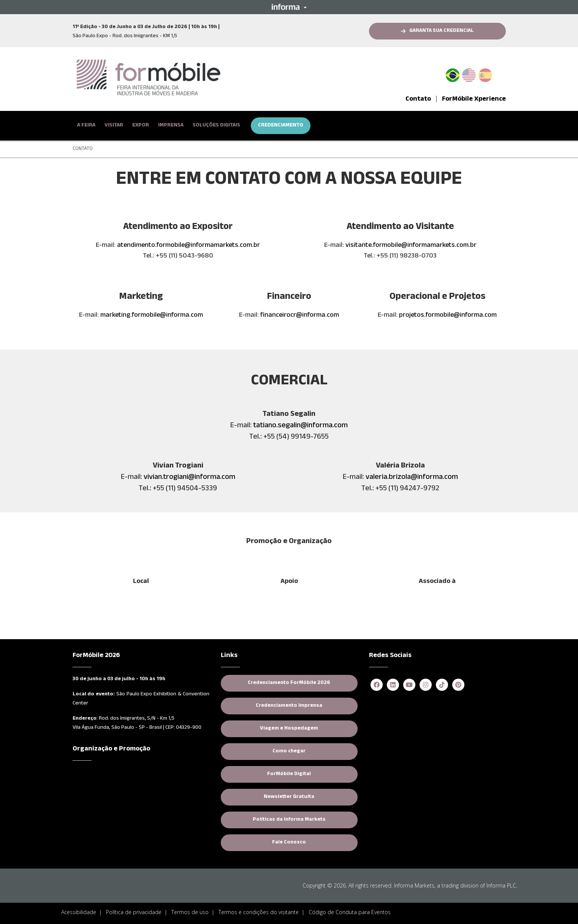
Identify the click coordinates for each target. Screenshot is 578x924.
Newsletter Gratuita (289, 797)
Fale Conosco (289, 843)
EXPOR (141, 126)
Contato (418, 100)
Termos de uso (190, 912)
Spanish (485, 74)
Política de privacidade (134, 912)
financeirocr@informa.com (300, 316)
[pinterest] (458, 685)
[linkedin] (393, 685)
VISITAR (114, 126)
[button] (289, 7)
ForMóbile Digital (289, 774)
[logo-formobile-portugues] (149, 78)
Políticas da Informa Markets (289, 820)
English (469, 74)
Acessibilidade (79, 912)
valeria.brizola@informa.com (412, 478)
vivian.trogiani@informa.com (189, 478)
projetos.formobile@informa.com (448, 316)
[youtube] (409, 685)
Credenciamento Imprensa (289, 706)
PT (456, 74)
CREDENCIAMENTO (281, 126)
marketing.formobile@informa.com (152, 316)
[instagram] (426, 685)
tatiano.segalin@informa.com (300, 426)
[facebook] (377, 685)
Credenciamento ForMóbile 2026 (289, 683)
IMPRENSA (171, 126)
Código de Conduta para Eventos (350, 912)
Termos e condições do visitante (259, 912)
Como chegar (289, 752)
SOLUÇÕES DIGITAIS (216, 126)
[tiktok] (442, 685)
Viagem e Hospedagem (289, 729)
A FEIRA (86, 126)
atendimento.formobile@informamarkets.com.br (188, 246)
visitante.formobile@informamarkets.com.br (411, 246)
